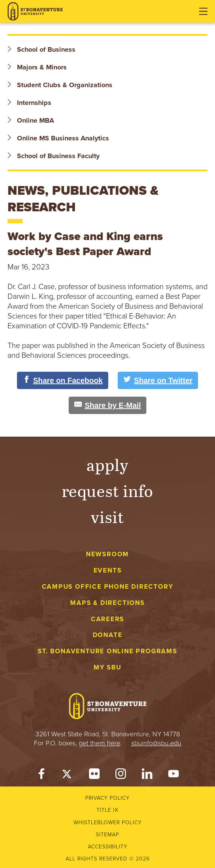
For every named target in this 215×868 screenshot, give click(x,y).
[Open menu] (203, 11)
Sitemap (107, 835)
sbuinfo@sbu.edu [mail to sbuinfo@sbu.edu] (156, 743)
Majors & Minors (37, 67)
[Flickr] (94, 776)
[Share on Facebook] (63, 380)
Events (108, 570)
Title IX (107, 810)
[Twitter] (68, 776)
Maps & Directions (107, 603)
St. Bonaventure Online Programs (107, 651)
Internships (29, 103)
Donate (108, 635)
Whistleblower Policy (108, 823)
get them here (100, 743)
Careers (108, 619)
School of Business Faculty (54, 156)
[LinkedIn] (147, 776)
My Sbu (107, 667)
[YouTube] (174, 776)
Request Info (108, 490)
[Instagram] (121, 776)
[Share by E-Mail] (108, 405)
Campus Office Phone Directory (108, 587)
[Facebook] (41, 776)
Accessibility (108, 847)
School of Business (41, 49)
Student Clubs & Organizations (60, 85)
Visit (107, 516)
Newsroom (107, 554)
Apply (107, 464)
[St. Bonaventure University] (35, 12)
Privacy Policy (107, 798)
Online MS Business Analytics (58, 138)
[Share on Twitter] (158, 380)
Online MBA (31, 120)
